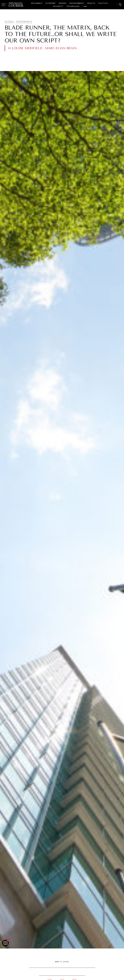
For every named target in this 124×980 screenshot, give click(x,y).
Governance (24, 22)
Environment (77, 3)
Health (91, 3)
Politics (103, 3)
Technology (73, 6)
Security (58, 6)
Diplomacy (37, 3)
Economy (51, 3)
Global (9, 22)
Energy (63, 3)
